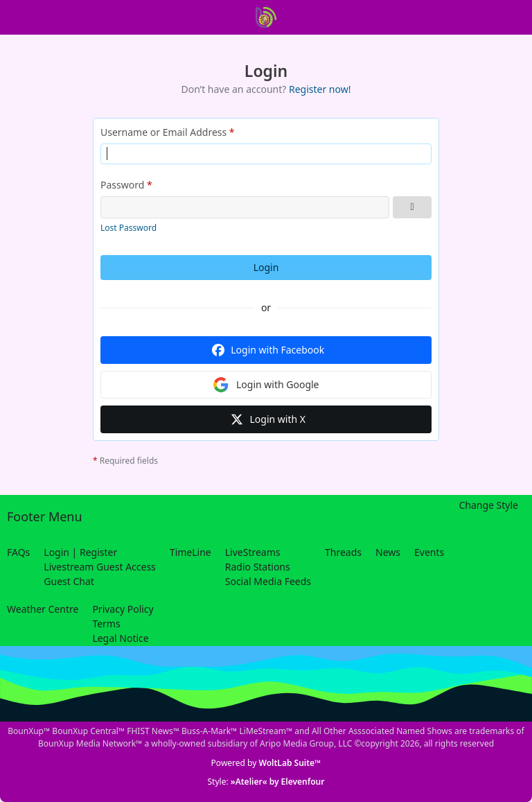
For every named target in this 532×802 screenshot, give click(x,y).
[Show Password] (412, 207)
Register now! (320, 89)
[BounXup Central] (266, 17)
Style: (266, 782)
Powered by (266, 763)
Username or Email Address (163, 132)
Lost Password (128, 228)
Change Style (488, 505)
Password (122, 185)
